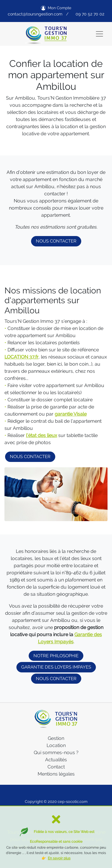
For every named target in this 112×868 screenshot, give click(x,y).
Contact (56, 767)
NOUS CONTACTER (56, 241)
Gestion (56, 738)
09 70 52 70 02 (90, 14)
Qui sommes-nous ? (56, 753)
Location (56, 745)
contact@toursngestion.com (35, 14)
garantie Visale (71, 414)
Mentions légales (56, 774)
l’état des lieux (42, 435)
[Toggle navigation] (99, 34)
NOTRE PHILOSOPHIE (56, 656)
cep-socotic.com (73, 802)
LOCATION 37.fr (22, 357)
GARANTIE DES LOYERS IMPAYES (56, 667)
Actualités (56, 760)
